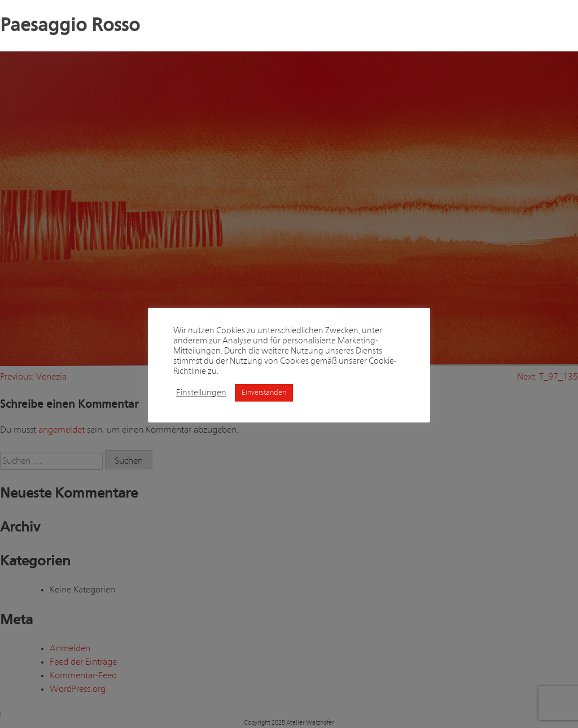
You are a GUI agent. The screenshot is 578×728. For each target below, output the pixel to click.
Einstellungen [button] (201, 393)
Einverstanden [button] (264, 393)
